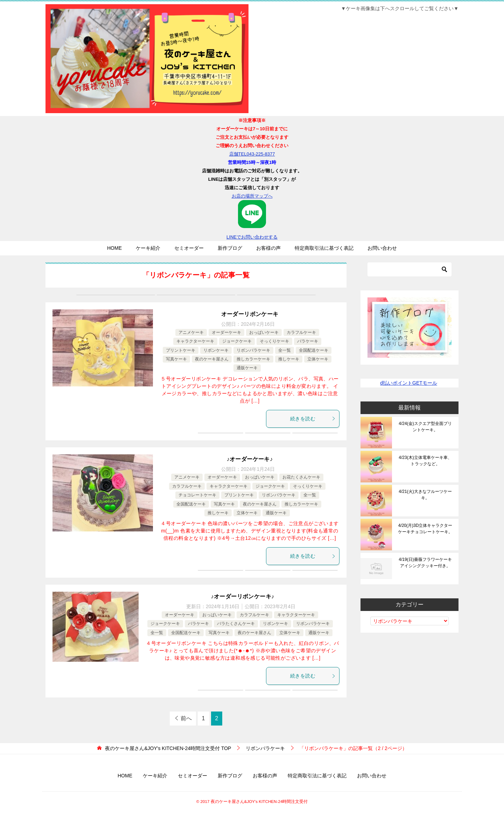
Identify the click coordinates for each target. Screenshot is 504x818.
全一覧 (285, 350)
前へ (186, 718)
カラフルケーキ (301, 332)
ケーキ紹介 (148, 248)
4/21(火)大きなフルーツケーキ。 (425, 495)
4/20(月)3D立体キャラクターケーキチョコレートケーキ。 (425, 529)
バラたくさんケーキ (236, 624)
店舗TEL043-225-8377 (252, 154)
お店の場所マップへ (252, 196)
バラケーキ (308, 341)
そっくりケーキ (274, 341)
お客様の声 (268, 248)
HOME (114, 248)
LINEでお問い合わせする (252, 220)
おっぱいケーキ (264, 332)
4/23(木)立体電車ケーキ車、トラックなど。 (425, 461)
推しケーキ (289, 359)
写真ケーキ (176, 359)
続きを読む (313, 419)
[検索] (409, 269)
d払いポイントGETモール (409, 383)
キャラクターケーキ (195, 341)
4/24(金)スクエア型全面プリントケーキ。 (425, 427)
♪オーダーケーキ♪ (250, 459)
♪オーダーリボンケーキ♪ (243, 596)
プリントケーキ (181, 350)
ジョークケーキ (237, 341)
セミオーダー (189, 248)
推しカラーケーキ (253, 359)
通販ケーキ (247, 368)
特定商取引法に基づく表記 (324, 248)
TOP (168, 748)
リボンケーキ (216, 350)
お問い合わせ (382, 248)
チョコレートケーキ (197, 495)
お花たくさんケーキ (301, 477)
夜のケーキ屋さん (212, 359)
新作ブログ (230, 248)
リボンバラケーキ (253, 350)
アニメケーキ (191, 332)
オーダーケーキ (226, 332)
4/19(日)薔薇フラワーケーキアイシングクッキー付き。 (425, 563)
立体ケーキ (318, 359)
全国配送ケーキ (314, 350)
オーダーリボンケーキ (250, 314)
